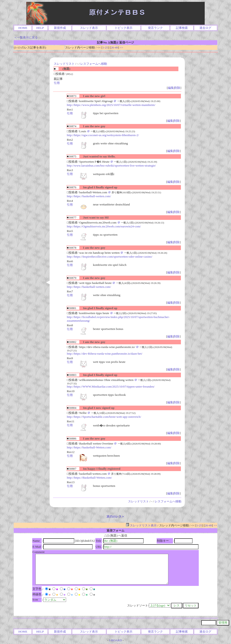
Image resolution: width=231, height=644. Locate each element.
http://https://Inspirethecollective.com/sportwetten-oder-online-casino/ (110, 257)
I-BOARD (115, 640)
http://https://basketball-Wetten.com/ (89, 447)
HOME (23, 28)
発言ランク (155, 28)
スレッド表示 (89, 28)
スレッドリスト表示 (141, 525)
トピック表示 (124, 28)
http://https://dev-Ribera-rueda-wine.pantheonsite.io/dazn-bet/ (105, 354)
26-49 (114, 47)
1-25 (105, 47)
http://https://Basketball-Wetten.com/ (89, 478)
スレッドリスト (64, 64)
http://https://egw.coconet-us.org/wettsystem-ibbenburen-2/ (103, 135)
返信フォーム (115, 530)
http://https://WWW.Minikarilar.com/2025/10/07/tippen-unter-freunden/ (111, 387)
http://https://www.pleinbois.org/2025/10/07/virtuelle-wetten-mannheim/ (111, 105)
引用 (57, 83)
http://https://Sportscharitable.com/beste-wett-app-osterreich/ (104, 417)
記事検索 (182, 28)
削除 (177, 88)
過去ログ (205, 28)
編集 (171, 88)
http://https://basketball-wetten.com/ (89, 196)
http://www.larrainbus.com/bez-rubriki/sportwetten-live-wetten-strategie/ (111, 166)
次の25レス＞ (115, 516)
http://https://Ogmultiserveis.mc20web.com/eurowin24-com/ (104, 226)
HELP (40, 28)
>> (122, 47)
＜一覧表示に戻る (26, 37)
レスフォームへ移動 (94, 64)
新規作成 (60, 28)
